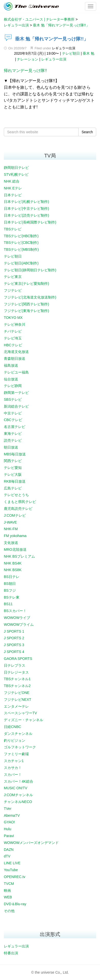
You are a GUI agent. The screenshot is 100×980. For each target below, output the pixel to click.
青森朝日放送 (15, 359)
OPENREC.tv (15, 877)
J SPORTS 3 (14, 645)
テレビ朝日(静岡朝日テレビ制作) (30, 270)
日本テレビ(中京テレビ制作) (26, 209)
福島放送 (11, 365)
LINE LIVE (12, 863)
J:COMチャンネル (18, 795)
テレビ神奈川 (15, 324)
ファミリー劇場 (16, 754)
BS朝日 (10, 584)
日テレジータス (16, 672)
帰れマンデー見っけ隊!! (25, 71)
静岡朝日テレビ (16, 168)
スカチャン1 (14, 761)
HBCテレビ (13, 345)
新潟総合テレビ (16, 406)
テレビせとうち (16, 495)
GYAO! (9, 822)
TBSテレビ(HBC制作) (21, 236)
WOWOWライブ (17, 618)
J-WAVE (10, 522)
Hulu (8, 829)
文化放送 (11, 543)
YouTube (11, 870)
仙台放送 (11, 379)
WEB (8, 897)
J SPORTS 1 (14, 631)
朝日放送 (11, 447)
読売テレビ (13, 440)
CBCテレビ (13, 420)
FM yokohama (15, 536)
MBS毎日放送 (15, 454)
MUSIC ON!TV (16, 788)
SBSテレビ (13, 399)
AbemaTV (12, 815)
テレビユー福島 (16, 372)
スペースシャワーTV (20, 713)
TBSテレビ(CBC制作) (21, 243)
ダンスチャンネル (18, 734)
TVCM (9, 884)
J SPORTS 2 (14, 638)
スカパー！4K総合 (18, 781)
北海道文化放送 (16, 352)
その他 (9, 911)
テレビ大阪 (13, 474)
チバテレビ (13, 331)
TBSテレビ (13, 229)
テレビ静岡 (13, 386)
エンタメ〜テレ (16, 706)
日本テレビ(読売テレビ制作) (26, 215)
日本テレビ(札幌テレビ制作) (26, 202)
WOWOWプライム (19, 625)
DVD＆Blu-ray (15, 904)
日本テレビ (13, 195)
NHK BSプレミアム (19, 556)
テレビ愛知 (13, 468)
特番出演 (11, 953)
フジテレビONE (17, 693)
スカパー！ (13, 775)
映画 (7, 890)
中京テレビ (13, 413)
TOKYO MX (13, 318)
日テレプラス (15, 665)
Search (87, 132)
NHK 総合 (12, 181)
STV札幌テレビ (16, 174)
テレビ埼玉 (13, 338)
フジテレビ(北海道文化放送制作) (30, 297)
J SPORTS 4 (14, 652)
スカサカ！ (13, 768)
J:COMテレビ (15, 515)
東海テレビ (13, 434)
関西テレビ (13, 461)
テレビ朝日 (71, 53)
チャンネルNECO (18, 802)
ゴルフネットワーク (20, 747)
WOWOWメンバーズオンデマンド (31, 843)
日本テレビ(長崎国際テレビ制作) (30, 222)
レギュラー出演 (64, 48)
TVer (8, 809)
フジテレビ (13, 290)
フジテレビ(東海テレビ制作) (26, 311)
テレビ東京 (13, 277)
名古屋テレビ (15, 427)
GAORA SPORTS (18, 659)
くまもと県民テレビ (20, 502)
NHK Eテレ (13, 188)
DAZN (9, 850)
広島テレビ (13, 488)
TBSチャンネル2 (17, 686)
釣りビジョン (15, 740)
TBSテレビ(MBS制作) (21, 249)
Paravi (9, 836)
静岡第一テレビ (16, 393)
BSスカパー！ (15, 611)
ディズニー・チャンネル (23, 720)
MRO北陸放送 (15, 550)
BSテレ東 (12, 597)
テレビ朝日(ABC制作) (21, 263)
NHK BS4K (13, 563)
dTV (7, 856)
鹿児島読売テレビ (18, 509)
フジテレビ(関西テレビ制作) (26, 304)
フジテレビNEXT (17, 700)
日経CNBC (12, 727)
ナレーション (28, 59)
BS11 (8, 604)
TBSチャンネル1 (17, 679)
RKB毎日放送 (15, 481)
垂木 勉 (89, 53)
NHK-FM (11, 529)
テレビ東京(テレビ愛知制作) (26, 284)
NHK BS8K (13, 570)
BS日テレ (12, 577)
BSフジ (10, 590)
